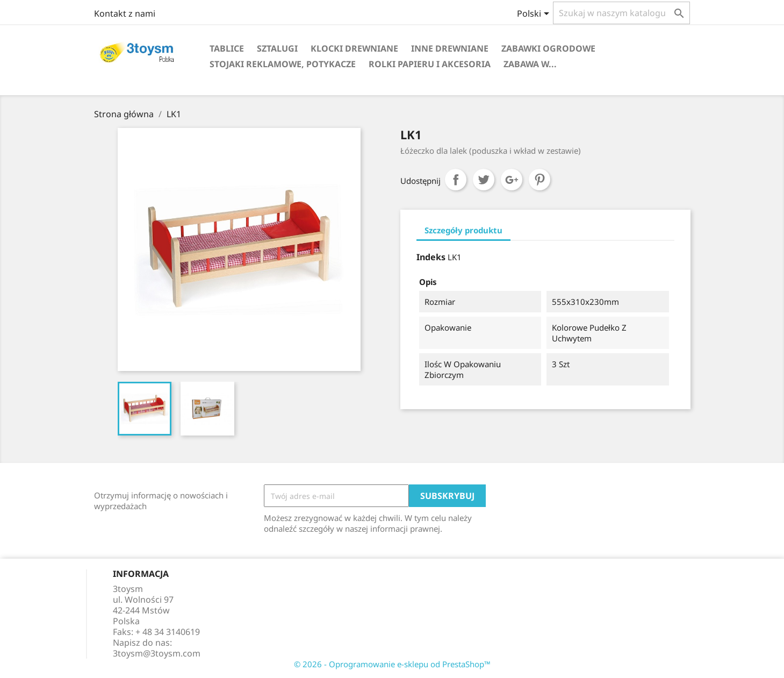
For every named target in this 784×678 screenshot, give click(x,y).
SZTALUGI (277, 48)
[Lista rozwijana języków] (535, 15)
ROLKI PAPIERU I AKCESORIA (430, 64)
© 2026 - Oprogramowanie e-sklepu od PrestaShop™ (392, 664)
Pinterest (540, 180)
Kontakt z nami (125, 13)
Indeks (431, 257)
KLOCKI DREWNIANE (354, 48)
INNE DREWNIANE (450, 48)
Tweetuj (484, 180)
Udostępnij (456, 180)
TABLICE (227, 48)
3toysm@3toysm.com (157, 653)
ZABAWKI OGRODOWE (548, 48)
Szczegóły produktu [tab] (463, 230)
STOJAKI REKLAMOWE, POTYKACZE (283, 64)
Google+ (512, 180)
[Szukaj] (621, 13)
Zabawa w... (530, 64)
